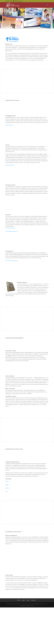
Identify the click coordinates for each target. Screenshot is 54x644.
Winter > (7, 481)
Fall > (7, 491)
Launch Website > (9, 125)
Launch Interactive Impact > (12, 231)
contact (33, 600)
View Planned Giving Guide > (12, 260)
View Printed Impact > (10, 228)
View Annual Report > (10, 165)
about (23, 600)
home (19, 600)
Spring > (7, 485)
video (28, 600)
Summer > (8, 488)
